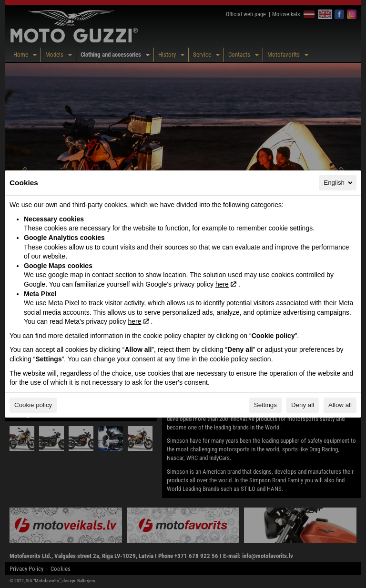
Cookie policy (33, 405)
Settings (265, 405)
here (222, 284)
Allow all (340, 405)
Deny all (303, 405)
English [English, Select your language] (339, 183)
